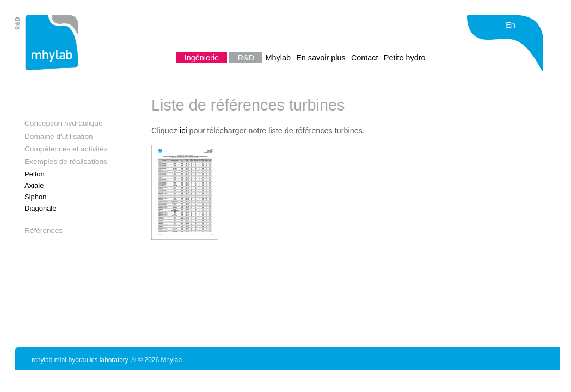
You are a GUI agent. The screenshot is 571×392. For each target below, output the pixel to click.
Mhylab (279, 58)
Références (44, 231)
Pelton (35, 174)
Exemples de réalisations (66, 161)
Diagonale (40, 208)
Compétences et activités (66, 149)
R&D (247, 58)
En (511, 25)
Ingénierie (203, 58)
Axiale (34, 185)
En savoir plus (322, 58)
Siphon (35, 197)
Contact (366, 58)
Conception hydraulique (64, 123)
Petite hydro (405, 58)
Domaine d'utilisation (59, 136)
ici (183, 131)
